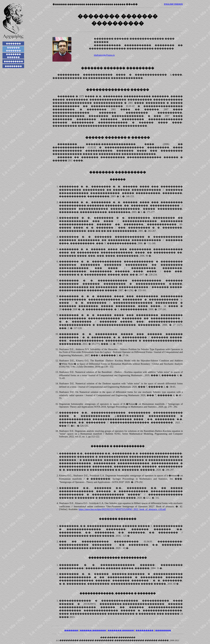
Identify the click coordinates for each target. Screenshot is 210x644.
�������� (163, 630)
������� (71, 630)
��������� (145, 630)
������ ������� (93, 630)
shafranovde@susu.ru (104, 55)
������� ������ (121, 630)
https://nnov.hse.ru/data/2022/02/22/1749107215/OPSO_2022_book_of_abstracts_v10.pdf (122, 509)
